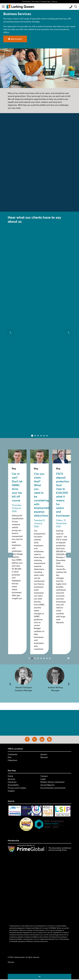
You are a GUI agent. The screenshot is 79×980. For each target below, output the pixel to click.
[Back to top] (39, 977)
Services (11, 779)
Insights (11, 791)
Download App (46, 2)
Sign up (55, 2)
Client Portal (26, 2)
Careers (44, 776)
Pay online (35, 2)
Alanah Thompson (24, 687)
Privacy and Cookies (17, 788)
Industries (12, 782)
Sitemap (11, 962)
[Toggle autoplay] (68, 658)
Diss (10, 757)
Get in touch (15, 39)
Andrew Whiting (55, 687)
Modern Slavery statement (52, 782)
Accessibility (13, 785)
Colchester (13, 754)
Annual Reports (47, 785)
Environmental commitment (53, 788)
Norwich (44, 757)
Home (10, 776)
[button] (39, 68)
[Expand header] (3, 7)
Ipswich (44, 754)
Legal (43, 779)
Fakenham (12, 760)
